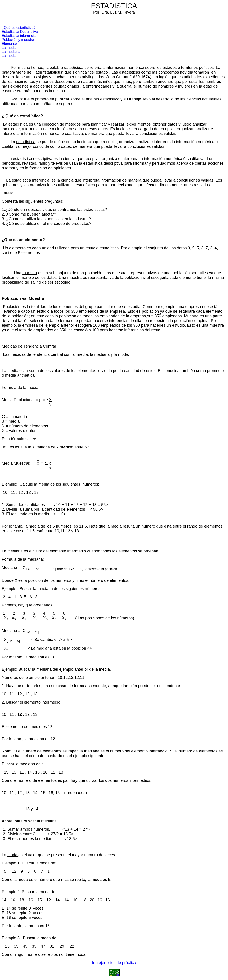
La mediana (11, 52)
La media (9, 48)
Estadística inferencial (19, 36)
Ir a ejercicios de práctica (114, 963)
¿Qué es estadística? (19, 28)
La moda (9, 56)
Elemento (9, 44)
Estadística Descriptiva (20, 32)
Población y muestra (18, 40)
